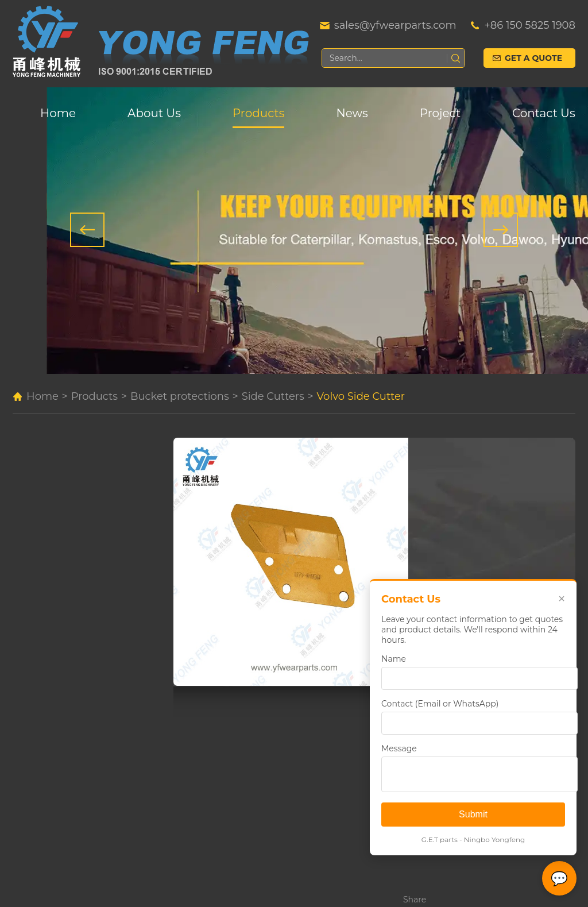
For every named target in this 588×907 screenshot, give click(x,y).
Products (258, 113)
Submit (473, 814)
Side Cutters (273, 396)
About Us (154, 113)
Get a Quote (533, 58)
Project (440, 113)
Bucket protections (180, 396)
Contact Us (544, 113)
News (352, 113)
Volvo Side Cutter (361, 396)
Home (58, 113)
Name (394, 659)
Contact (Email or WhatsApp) (440, 704)
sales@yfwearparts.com (395, 25)
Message (399, 748)
